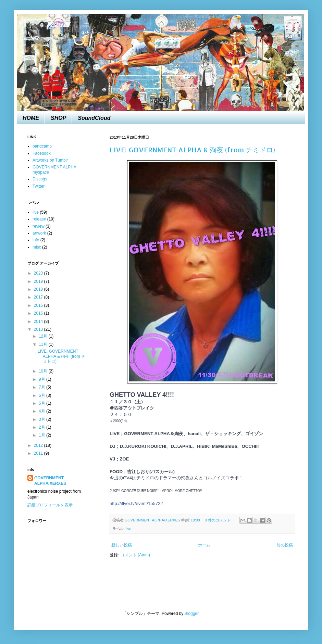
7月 (42, 387)
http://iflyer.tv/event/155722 (136, 503)
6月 (42, 395)
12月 (44, 336)
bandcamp (42, 146)
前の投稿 (285, 545)
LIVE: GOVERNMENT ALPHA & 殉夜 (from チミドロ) (192, 150)
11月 (44, 344)
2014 (39, 321)
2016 (39, 305)
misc (37, 247)
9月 (42, 379)
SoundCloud (94, 118)
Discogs (40, 179)
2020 (39, 273)
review (39, 226)
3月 (42, 419)
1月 (42, 435)
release (39, 219)
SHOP (58, 118)
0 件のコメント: (219, 520)
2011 (39, 453)
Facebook (42, 153)
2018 (39, 289)
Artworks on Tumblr (50, 160)
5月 (42, 403)
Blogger (192, 614)
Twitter (39, 186)
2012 (39, 445)
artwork (39, 233)
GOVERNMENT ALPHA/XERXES (50, 481)
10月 (44, 371)
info (36, 240)
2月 (42, 427)
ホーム (204, 545)
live (128, 529)
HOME (31, 118)
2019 (39, 281)
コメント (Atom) (135, 555)
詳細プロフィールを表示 (50, 505)
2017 (39, 297)
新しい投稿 (122, 545)
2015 (39, 313)
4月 (42, 411)
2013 (39, 329)
